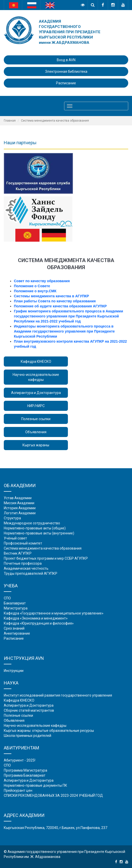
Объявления (36, 432)
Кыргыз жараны (36, 445)
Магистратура (16, 608)
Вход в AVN (66, 60)
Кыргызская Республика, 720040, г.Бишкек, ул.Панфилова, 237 (56, 828)
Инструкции (14, 671)
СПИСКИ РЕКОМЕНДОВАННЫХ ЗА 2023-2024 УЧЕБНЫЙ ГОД (53, 795)
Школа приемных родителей (28, 736)
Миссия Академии (19, 503)
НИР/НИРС (36, 406)
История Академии (20, 508)
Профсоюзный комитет (23, 543)
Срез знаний (14, 628)
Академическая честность (26, 568)
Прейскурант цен (18, 790)
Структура (12, 518)
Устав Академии (18, 498)
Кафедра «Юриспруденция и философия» (39, 623)
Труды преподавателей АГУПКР (31, 573)
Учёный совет (15, 538)
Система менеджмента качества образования (43, 548)
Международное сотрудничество (32, 523)
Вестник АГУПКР (18, 553)
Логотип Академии (20, 513)
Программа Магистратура (25, 770)
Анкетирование (17, 633)
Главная (10, 121)
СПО (7, 598)
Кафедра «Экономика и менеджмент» (36, 618)
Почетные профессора (23, 563)
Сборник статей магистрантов (29, 710)
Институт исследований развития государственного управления (58, 695)
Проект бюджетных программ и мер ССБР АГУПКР (46, 558)
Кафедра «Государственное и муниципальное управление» (54, 613)
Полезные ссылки (36, 419)
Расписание (66, 83)
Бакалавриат (15, 603)
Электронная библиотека (66, 71)
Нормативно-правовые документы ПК (35, 785)
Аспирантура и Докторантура (36, 393)
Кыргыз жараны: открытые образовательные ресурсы (49, 731)
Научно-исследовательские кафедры (36, 377)
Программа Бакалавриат (25, 775)
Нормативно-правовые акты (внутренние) (39, 533)
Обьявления (14, 720)
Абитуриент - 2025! (20, 760)
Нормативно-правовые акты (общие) (35, 528)
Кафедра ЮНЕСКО (36, 361)
